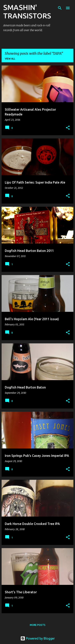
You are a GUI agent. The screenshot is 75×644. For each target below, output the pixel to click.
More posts (38, 625)
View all (10, 59)
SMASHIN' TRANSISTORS (27, 11)
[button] (68, 128)
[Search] (60, 8)
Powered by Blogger (38, 638)
